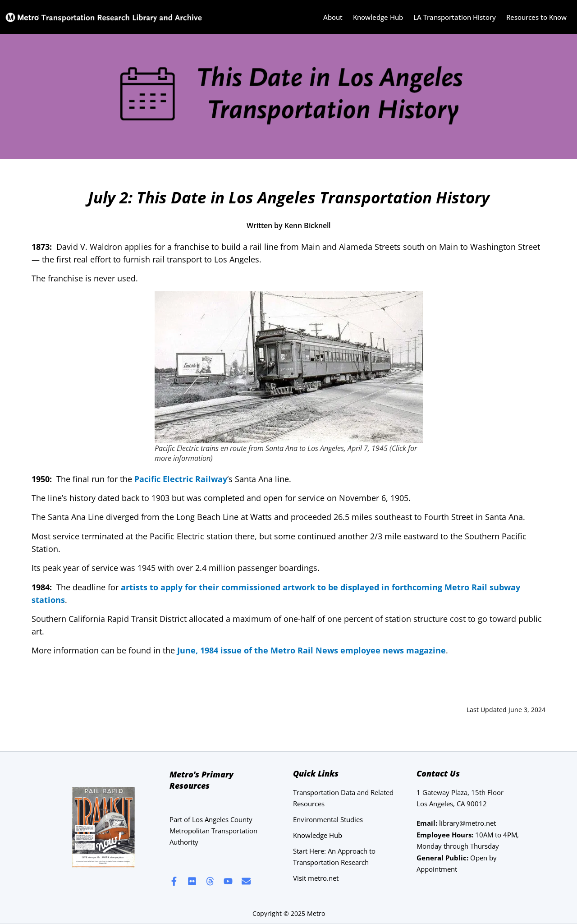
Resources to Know (536, 17)
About (333, 17)
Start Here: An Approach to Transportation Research (334, 857)
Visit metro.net (316, 878)
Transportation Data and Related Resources (343, 798)
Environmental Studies (328, 819)
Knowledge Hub (378, 17)
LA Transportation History (455, 17)
